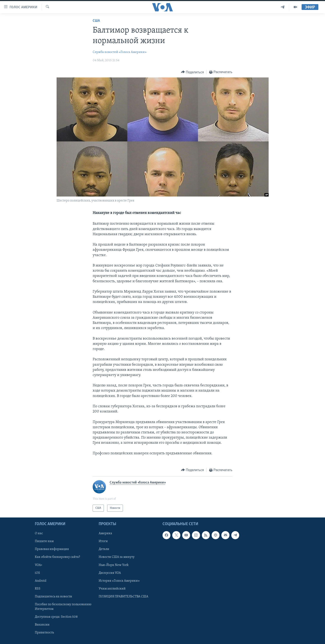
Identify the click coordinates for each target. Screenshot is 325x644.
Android (41, 581)
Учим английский (112, 589)
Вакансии (42, 625)
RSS (38, 589)
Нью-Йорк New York (114, 565)
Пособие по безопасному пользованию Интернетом (63, 607)
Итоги (103, 541)
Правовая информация (52, 549)
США (96, 21)
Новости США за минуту (117, 557)
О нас (39, 534)
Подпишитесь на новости (53, 597)
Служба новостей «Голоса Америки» (120, 52)
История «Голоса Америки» (119, 581)
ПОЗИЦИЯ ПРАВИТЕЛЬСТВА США (123, 597)
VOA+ (39, 565)
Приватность (44, 633)
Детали (104, 549)
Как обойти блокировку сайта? (57, 557)
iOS (37, 573)
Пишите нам (44, 541)
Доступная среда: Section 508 (56, 617)
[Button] (192, 72)
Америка (105, 534)
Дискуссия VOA (110, 573)
